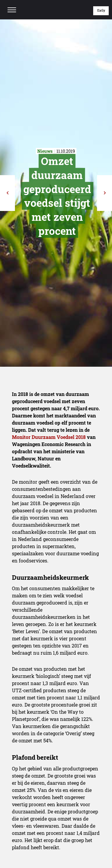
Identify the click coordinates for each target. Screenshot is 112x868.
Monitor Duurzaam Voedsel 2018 (49, 437)
